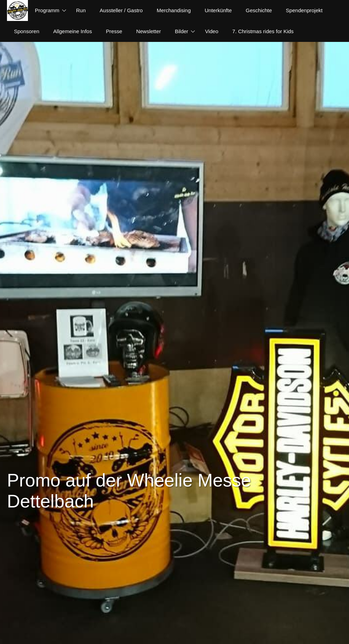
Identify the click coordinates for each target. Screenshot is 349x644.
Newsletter (148, 31)
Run (81, 10)
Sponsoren (27, 31)
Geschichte (259, 10)
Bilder (181, 31)
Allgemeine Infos (73, 31)
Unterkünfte (218, 10)
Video (211, 31)
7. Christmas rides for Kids (263, 31)
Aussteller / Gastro (121, 10)
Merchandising (174, 10)
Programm (47, 10)
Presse (114, 31)
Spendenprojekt (304, 10)
